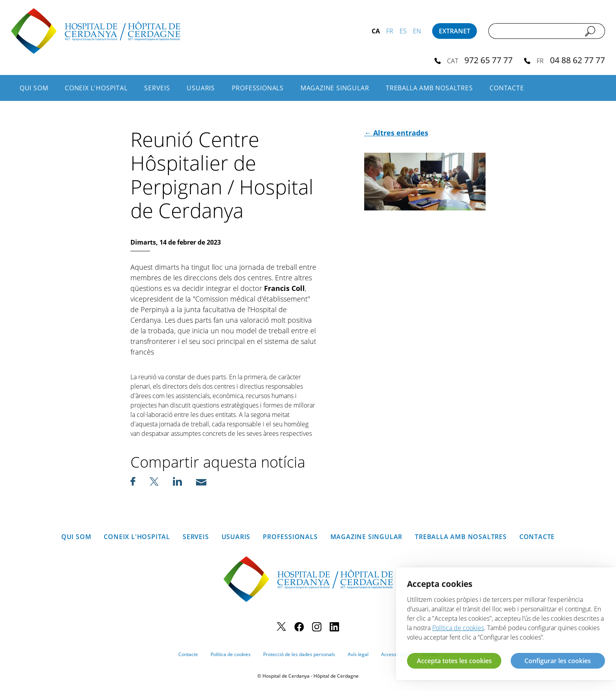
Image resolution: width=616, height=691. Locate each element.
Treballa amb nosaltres (429, 88)
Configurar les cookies (558, 661)
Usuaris (201, 88)
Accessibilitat (395, 654)
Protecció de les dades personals (299, 654)
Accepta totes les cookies (454, 661)
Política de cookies (231, 654)
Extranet (455, 31)
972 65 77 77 (489, 60)
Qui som (34, 88)
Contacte (507, 88)
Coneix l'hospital (96, 88)
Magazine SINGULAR (335, 88)
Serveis (157, 88)
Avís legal (358, 654)
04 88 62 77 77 (577, 60)
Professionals (258, 88)
